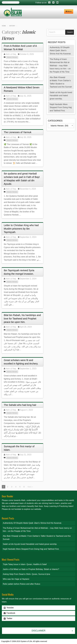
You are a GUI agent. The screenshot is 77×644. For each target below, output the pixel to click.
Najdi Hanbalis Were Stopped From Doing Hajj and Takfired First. (61, 107)
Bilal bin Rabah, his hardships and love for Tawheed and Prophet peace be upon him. (22, 319)
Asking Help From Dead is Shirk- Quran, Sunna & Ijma (26, 574)
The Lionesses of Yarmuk (18, 132)
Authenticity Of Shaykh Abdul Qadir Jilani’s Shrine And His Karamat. (60, 51)
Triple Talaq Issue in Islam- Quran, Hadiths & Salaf (25, 564)
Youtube (9, 608)
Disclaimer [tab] (38, 631)
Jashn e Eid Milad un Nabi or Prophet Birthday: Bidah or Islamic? (31, 569)
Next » (30, 487)
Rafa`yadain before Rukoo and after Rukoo (21, 584)
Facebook (9, 613)
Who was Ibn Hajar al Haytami (16, 579)
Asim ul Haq (11, 54)
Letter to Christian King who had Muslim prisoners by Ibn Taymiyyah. (21, 229)
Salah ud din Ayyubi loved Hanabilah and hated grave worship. (61, 96)
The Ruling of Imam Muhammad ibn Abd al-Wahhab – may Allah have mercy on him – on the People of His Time (60, 65)
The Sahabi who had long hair (20, 405)
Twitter (8, 618)
